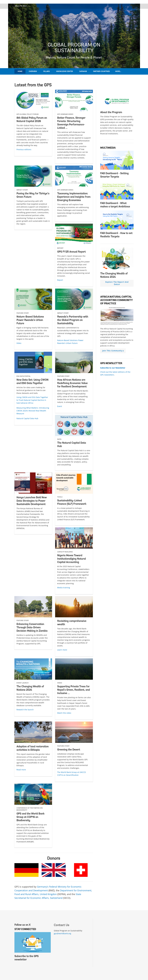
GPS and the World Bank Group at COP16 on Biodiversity (30, 817)
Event (60, 406)
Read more (21, 770)
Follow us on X (22, 925)
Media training (64, 588)
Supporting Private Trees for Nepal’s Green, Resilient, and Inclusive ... (73, 690)
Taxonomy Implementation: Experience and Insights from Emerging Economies (74, 197)
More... (118, 71)
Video (19, 343)
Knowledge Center (65, 71)
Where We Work (21, 6)
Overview (33, 71)
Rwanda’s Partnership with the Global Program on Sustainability (73, 320)
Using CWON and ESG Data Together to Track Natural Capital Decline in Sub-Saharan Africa (32, 400)
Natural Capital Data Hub (27, 418)
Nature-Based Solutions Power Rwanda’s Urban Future (30, 320)
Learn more (62, 650)
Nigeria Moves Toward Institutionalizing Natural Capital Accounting (71, 559)
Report (60, 280)
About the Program (111, 112)
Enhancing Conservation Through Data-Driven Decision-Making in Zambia (32, 628)
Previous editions (24, 149)
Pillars (46, 71)
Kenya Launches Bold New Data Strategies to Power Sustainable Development (32, 501)
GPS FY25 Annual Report (71, 252)
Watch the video (64, 713)
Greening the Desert (69, 750)
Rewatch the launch (25, 710)
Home (20, 71)
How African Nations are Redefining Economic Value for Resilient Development (72, 383)
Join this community (113, 351)
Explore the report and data (117, 284)
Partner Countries (101, 71)
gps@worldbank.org (62, 933)
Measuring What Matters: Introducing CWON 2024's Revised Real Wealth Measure (33, 411)
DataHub (83, 71)
